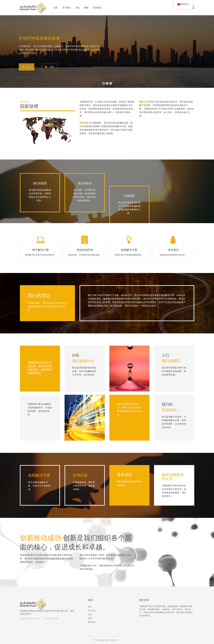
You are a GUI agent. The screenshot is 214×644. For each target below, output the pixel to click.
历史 (78, 8)
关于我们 (67, 8)
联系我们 (97, 8)
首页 (56, 8)
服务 (86, 8)
